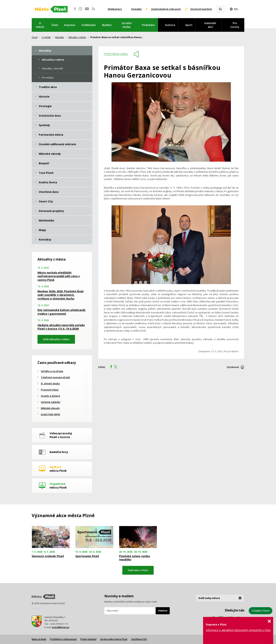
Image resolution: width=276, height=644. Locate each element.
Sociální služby (127, 25)
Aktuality (59, 37)
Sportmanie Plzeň (87, 556)
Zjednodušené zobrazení (166, 9)
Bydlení (107, 25)
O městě (40, 25)
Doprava (70, 25)
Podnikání (148, 25)
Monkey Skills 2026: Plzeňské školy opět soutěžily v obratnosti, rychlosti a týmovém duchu (61, 295)
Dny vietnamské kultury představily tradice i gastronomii (62, 312)
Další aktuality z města (56, 339)
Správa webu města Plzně (114, 639)
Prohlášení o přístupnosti (63, 639)
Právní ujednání (88, 639)
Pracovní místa (50, 390)
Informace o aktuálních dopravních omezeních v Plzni (238, 630)
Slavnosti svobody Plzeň (48, 556)
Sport (189, 25)
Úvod (35, 37)
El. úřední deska (50, 383)
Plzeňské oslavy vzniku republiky (134, 558)
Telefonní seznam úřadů (55, 377)
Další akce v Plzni (138, 570)
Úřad (55, 25)
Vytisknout (233, 367)
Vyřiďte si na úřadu (52, 371)
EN (236, 9)
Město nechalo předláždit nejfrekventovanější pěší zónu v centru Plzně (59, 276)
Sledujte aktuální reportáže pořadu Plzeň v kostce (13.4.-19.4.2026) (61, 327)
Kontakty (137, 9)
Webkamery (115, 9)
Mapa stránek (39, 639)
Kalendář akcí (210, 25)
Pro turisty (235, 25)
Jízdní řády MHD (50, 414)
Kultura (170, 25)
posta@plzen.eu (61, 627)
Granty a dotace (50, 396)
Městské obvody (50, 408)
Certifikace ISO (139, 639)
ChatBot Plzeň (261, 611)
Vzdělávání (89, 25)
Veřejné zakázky (51, 402)
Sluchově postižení (201, 9)
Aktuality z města (77, 37)
